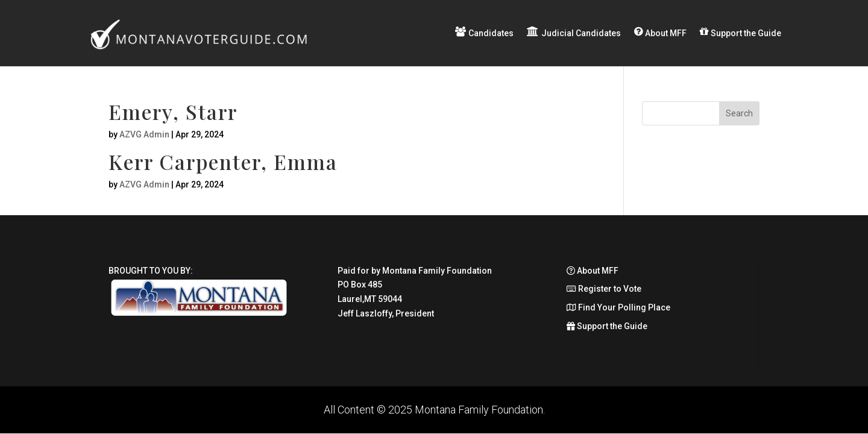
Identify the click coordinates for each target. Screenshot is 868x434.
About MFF (593, 271)
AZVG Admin (144, 134)
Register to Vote (604, 289)
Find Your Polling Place (618, 307)
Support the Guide (607, 326)
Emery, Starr (173, 112)
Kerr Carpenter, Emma (223, 162)
